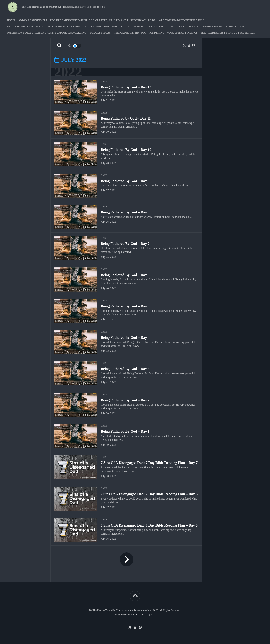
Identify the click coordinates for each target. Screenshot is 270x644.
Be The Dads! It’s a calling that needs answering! (43, 26)
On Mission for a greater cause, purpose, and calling (47, 33)
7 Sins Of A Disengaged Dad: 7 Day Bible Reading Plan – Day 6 (149, 494)
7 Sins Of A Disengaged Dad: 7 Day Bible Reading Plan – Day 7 (149, 463)
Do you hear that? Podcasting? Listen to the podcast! (124, 26)
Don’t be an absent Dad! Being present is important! (206, 26)
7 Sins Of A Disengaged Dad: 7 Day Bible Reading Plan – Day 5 (149, 525)
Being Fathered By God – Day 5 (125, 306)
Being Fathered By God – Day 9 (125, 181)
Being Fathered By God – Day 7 (125, 244)
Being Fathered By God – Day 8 (125, 212)
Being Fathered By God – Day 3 (125, 369)
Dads (104, 82)
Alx (153, 615)
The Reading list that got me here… (228, 33)
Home (11, 20)
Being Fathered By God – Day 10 (126, 150)
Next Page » (127, 560)
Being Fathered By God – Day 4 (125, 338)
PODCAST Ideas (100, 33)
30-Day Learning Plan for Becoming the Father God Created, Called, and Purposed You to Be (87, 20)
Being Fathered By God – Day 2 (125, 400)
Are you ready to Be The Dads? (181, 20)
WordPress (133, 615)
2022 (68, 72)
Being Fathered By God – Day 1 (125, 431)
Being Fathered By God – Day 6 (125, 275)
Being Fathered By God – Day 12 (126, 87)
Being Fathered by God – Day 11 (126, 118)
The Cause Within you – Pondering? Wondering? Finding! (155, 33)
